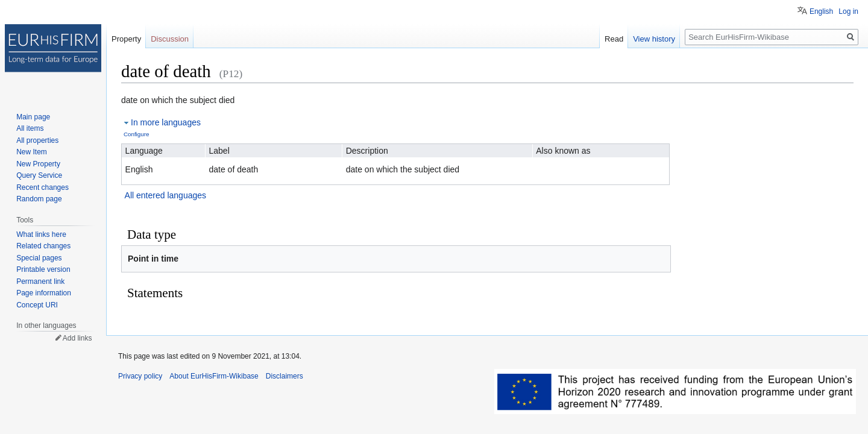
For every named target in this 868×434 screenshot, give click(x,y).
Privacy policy (140, 376)
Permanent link (40, 281)
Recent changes (42, 187)
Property (126, 39)
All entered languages (165, 195)
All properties (37, 140)
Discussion (170, 39)
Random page (39, 199)
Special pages (39, 258)
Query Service (39, 175)
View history (654, 39)
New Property (38, 164)
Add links (77, 338)
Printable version (43, 269)
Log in (848, 11)
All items (30, 128)
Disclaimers (285, 376)
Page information (44, 293)
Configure (136, 134)
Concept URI (37, 305)
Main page (33, 117)
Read (614, 39)
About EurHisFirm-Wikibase (214, 376)
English (821, 11)
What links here (41, 234)
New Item (32, 152)
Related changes (43, 246)
